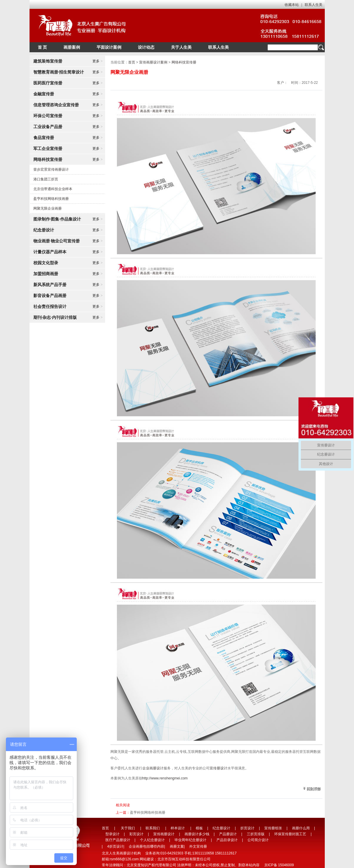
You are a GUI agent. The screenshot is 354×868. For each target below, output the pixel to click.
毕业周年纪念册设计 (190, 840)
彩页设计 (136, 834)
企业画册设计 (153, 768)
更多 (98, 61)
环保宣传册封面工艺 (290, 834)
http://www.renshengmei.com (165, 778)
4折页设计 (115, 846)
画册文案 (177, 846)
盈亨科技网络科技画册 (51, 199)
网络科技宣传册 (184, 62)
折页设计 (247, 828)
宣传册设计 (218, 768)
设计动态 (146, 47)
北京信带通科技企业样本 (53, 189)
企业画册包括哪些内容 (146, 846)
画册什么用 (301, 828)
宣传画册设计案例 (153, 62)
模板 (199, 828)
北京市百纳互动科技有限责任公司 (184, 859)
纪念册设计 (221, 828)
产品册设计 (228, 834)
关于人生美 (181, 47)
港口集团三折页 (46, 179)
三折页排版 (256, 834)
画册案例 (72, 47)
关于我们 (128, 828)
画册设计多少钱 (197, 834)
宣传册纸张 (273, 828)
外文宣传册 (198, 846)
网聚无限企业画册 (48, 208)
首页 (132, 62)
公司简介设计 (258, 840)
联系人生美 (314, 5)
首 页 (43, 47)
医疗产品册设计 (118, 840)
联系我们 (153, 828)
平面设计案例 (109, 47)
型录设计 (112, 834)
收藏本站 (292, 5)
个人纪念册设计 (152, 840)
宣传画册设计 (164, 834)
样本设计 (178, 828)
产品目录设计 (227, 840)
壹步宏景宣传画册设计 (51, 169)
